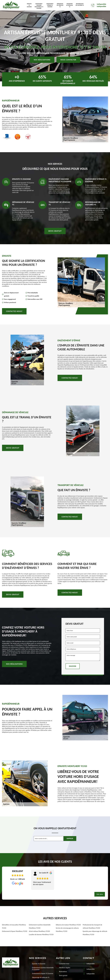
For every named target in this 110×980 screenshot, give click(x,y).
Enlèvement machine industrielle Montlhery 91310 (40, 926)
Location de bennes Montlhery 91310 (41, 934)
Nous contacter (68, 60)
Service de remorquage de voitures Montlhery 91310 (67, 930)
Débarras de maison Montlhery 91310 (68, 925)
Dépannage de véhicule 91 (60, 5)
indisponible (101, 4)
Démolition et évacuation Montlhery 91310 (14, 926)
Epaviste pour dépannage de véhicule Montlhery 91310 (95, 933)
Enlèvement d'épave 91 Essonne (50, 5)
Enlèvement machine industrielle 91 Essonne (39, 6)
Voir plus (100, 894)
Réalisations (63, 972)
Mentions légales (65, 968)
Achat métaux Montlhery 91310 (39, 931)
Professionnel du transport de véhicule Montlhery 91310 (92, 926)
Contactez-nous (64, 964)
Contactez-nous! (14, 311)
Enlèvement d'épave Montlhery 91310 (15, 931)
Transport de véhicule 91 (70, 5)
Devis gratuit (55, 231)
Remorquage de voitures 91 (80, 5)
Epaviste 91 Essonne (29, 5)
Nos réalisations (42, 60)
